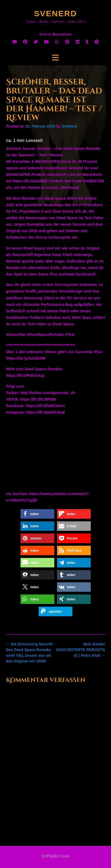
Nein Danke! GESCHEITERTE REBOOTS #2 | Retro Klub (80, 650)
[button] (37, 514)
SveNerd (55, 13)
